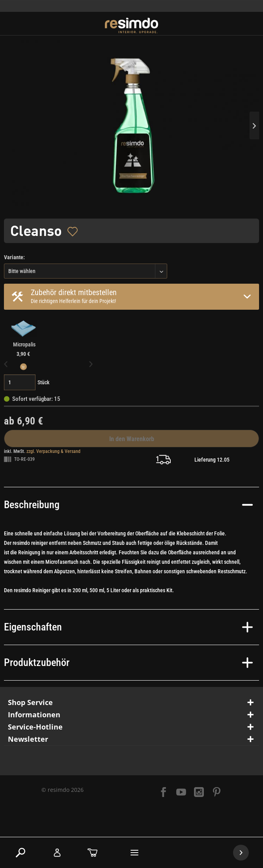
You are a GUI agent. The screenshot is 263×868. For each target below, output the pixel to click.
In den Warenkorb (132, 439)
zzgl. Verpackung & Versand (53, 451)
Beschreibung (128, 505)
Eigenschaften (128, 627)
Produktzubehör (128, 662)
